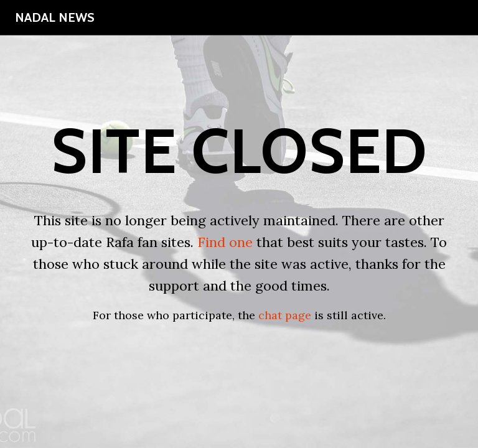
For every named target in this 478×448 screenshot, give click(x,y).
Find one (225, 242)
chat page (285, 315)
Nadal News (55, 17)
